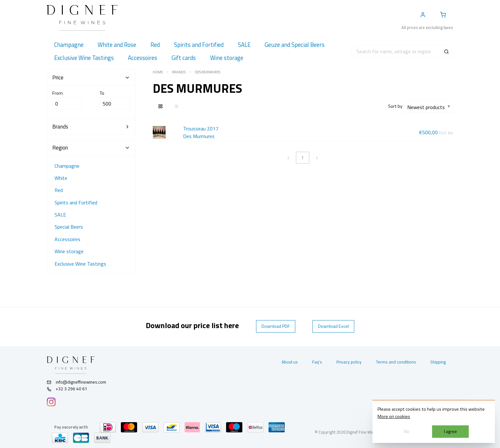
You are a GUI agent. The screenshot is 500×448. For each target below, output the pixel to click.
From (67, 100)
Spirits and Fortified (76, 202)
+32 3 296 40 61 (67, 389)
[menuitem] (69, 45)
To (115, 100)
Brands (179, 72)
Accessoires (67, 239)
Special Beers (69, 227)
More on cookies (394, 416)
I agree (450, 431)
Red (59, 190)
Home (158, 72)
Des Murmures (208, 72)
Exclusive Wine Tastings (80, 264)
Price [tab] (91, 77)
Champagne (67, 166)
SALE (60, 215)
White (61, 178)
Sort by (396, 106)
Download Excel (333, 326)
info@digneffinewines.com (77, 382)
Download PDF (276, 326)
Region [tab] (91, 148)
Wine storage (69, 251)
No (407, 431)
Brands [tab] (91, 127)
